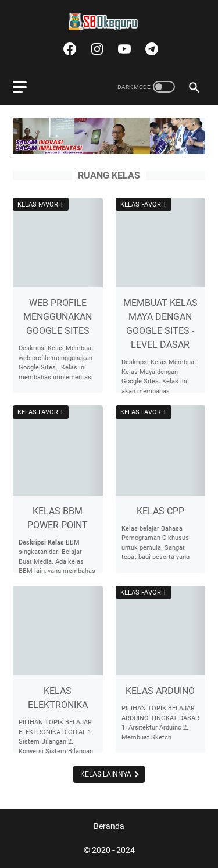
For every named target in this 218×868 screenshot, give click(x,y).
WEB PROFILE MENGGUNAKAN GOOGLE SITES (58, 317)
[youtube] (123, 49)
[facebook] (68, 49)
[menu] (27, 87)
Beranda (109, 826)
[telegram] (150, 49)
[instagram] (96, 49)
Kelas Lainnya (107, 774)
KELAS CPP (160, 511)
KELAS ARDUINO (160, 691)
